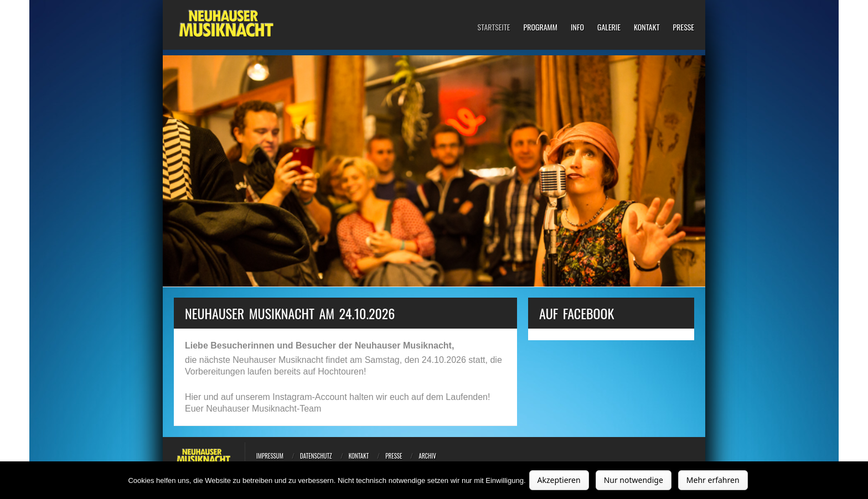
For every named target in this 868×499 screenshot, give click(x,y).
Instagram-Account (309, 397)
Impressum (270, 456)
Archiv (427, 456)
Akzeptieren (559, 480)
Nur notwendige (634, 480)
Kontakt (647, 27)
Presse (683, 27)
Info (577, 27)
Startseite (494, 27)
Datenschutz (316, 456)
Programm (540, 27)
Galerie (609, 27)
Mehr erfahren (713, 480)
